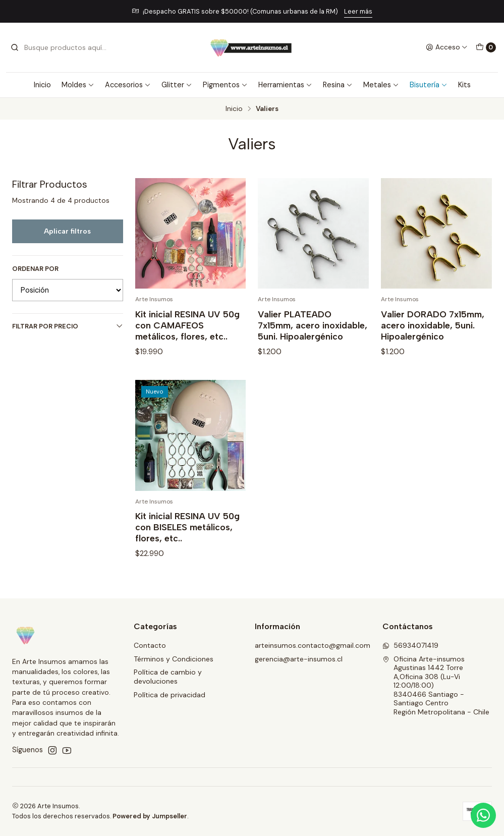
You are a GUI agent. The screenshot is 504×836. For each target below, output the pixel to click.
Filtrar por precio (68, 326)
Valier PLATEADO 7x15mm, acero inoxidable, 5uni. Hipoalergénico (313, 325)
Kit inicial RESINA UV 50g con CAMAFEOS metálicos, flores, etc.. (187, 325)
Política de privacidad (170, 695)
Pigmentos (225, 85)
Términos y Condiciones (174, 659)
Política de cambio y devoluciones (168, 677)
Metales (381, 85)
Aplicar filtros (67, 231)
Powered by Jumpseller (150, 816)
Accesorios (128, 85)
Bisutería (429, 85)
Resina (338, 85)
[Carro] (486, 47)
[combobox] (62, 47)
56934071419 (410, 645)
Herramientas (285, 85)
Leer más (358, 11)
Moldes (78, 85)
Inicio (42, 85)
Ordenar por (35, 269)
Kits (464, 85)
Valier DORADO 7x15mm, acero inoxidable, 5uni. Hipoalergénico (433, 325)
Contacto (150, 645)
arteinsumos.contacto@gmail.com (313, 645)
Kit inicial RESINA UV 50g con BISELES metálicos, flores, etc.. (187, 534)
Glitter (177, 85)
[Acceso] (447, 47)
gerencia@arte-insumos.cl (299, 659)
